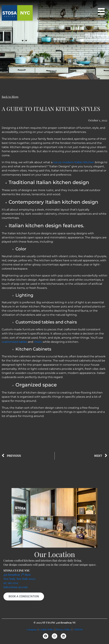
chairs (38, 342)
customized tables (14, 342)
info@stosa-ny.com (15, 587)
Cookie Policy (47, 629)
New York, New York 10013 (19, 579)
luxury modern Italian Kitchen (74, 162)
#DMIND (78, 629)
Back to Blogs (10, 97)
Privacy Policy (63, 629)
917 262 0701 (11, 583)
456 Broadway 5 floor (17, 575)
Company (32, 629)
